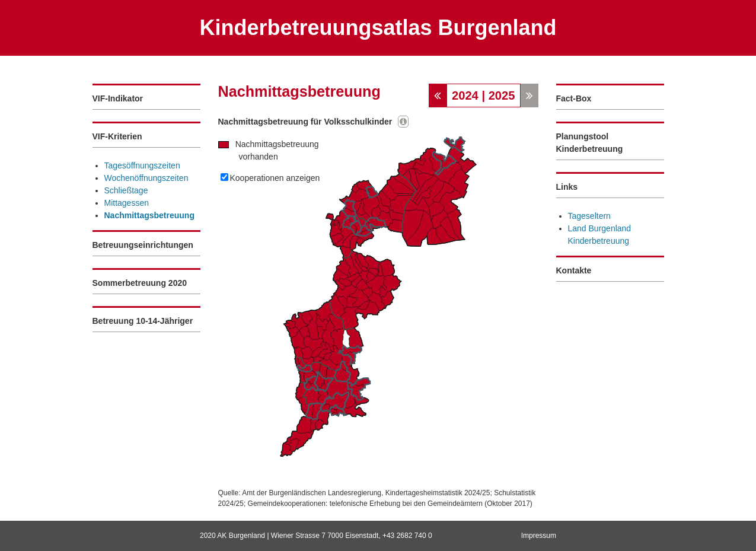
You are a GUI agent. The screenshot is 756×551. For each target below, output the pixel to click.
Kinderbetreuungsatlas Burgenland (378, 28)
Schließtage (126, 190)
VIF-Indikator (118, 98)
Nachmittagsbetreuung (149, 215)
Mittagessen (127, 203)
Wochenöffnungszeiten (146, 178)
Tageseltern (589, 216)
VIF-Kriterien (117, 136)
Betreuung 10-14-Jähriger (143, 321)
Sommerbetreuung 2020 (140, 283)
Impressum (539, 536)
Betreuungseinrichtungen (143, 245)
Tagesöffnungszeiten (142, 165)
